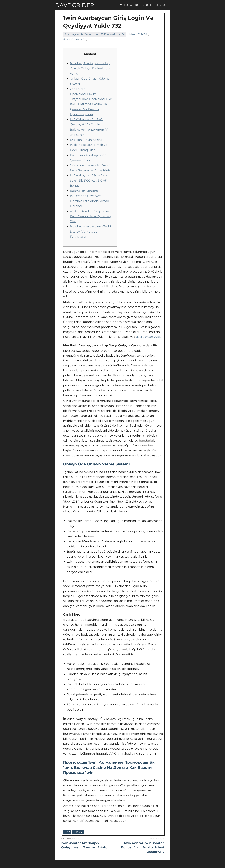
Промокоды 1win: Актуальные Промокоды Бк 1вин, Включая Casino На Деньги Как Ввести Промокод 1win (91, 104)
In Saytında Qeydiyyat (86, 196)
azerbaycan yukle (149, 337)
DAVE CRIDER (75, 5)
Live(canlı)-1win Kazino (86, 140)
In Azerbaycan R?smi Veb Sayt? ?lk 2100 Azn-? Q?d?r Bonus (89, 181)
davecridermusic (74, 39)
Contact (162, 5)
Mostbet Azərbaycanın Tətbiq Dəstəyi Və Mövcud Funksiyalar (91, 231)
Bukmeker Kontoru (84, 191)
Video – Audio (129, 5)
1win (67, 832)
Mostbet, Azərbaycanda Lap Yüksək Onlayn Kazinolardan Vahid (91, 68)
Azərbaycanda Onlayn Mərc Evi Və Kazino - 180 (95, 34)
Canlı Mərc (78, 89)
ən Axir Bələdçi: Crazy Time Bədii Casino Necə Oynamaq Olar (90, 216)
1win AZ (78, 832)
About (147, 5)
